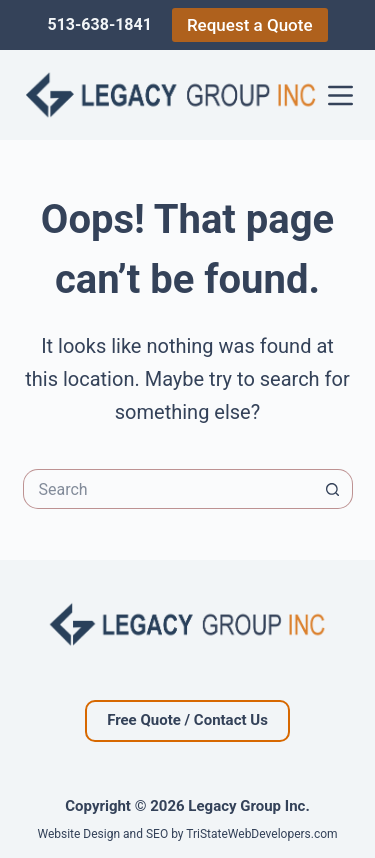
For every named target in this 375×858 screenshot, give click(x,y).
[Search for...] (168, 489)
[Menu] (340, 95)
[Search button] (333, 489)
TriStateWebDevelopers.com (261, 834)
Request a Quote (250, 25)
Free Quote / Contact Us (187, 720)
